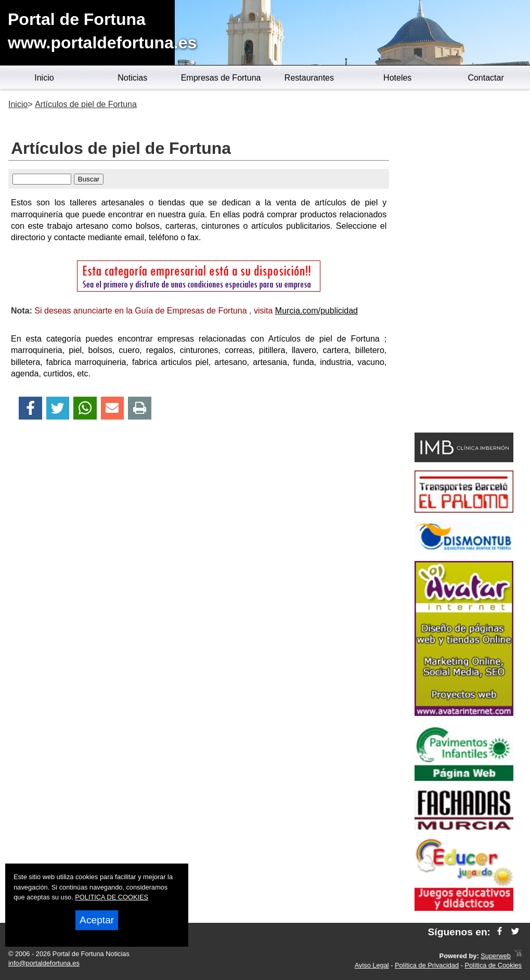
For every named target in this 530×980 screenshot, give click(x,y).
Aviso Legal (372, 965)
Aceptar (97, 920)
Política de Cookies (493, 965)
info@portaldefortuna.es (44, 963)
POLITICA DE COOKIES (112, 897)
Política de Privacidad (427, 965)
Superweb (496, 956)
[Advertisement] (464, 263)
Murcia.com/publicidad (316, 311)
